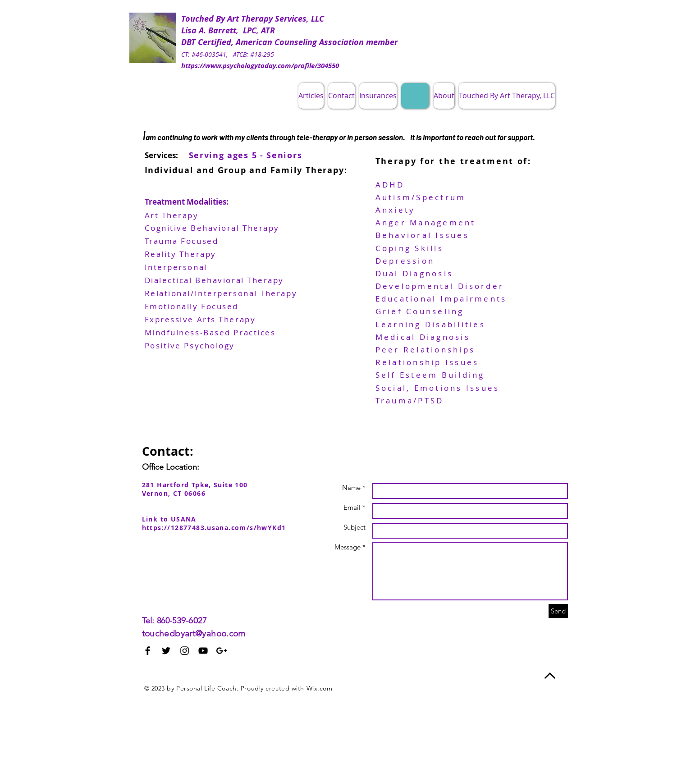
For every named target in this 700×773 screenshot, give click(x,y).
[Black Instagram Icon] (185, 651)
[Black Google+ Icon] (222, 651)
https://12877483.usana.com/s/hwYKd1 (214, 528)
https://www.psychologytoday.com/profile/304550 (260, 66)
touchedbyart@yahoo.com (194, 633)
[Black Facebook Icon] (148, 651)
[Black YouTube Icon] (203, 651)
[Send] (558, 611)
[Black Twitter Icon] (166, 651)
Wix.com (320, 688)
